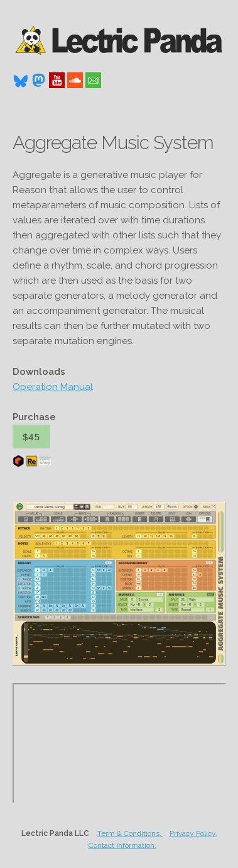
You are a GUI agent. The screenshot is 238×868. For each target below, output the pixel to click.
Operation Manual (53, 387)
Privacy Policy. (193, 833)
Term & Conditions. (130, 833)
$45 (31, 437)
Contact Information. (122, 845)
